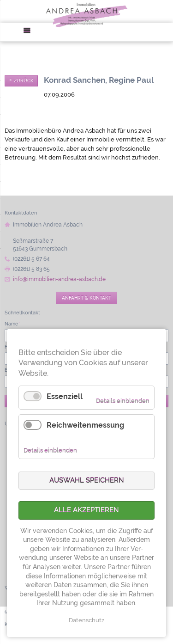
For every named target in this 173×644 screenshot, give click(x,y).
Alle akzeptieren (86, 510)
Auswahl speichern (87, 480)
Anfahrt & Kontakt (86, 298)
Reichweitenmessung (85, 425)
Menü (30, 32)
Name (12, 324)
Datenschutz (86, 620)
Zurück (24, 81)
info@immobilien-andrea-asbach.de (59, 279)
